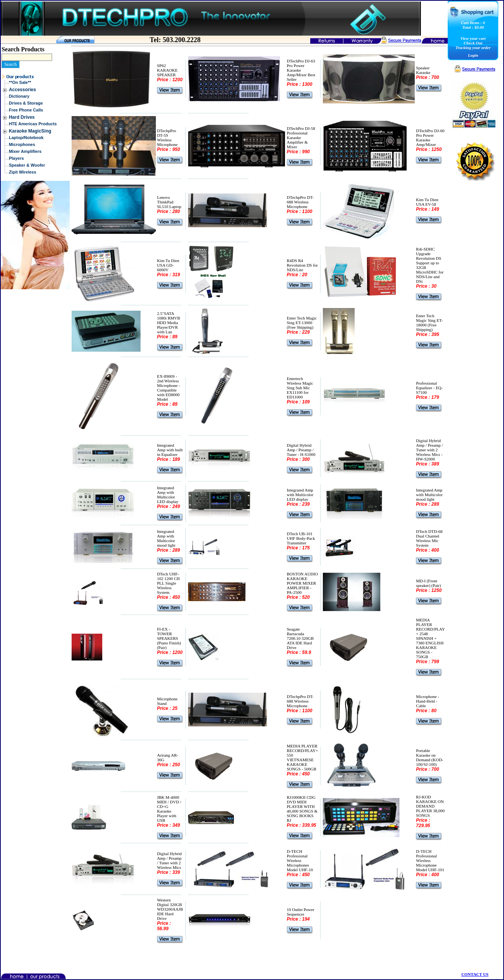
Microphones (22, 144)
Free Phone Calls (26, 110)
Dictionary (19, 96)
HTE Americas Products (33, 124)
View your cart (473, 38)
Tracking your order (473, 48)
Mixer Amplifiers (25, 151)
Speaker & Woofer (27, 165)
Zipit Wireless (22, 172)
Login (473, 55)
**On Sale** (20, 82)
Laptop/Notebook (26, 138)
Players (16, 158)
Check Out (473, 43)
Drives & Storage (26, 103)
